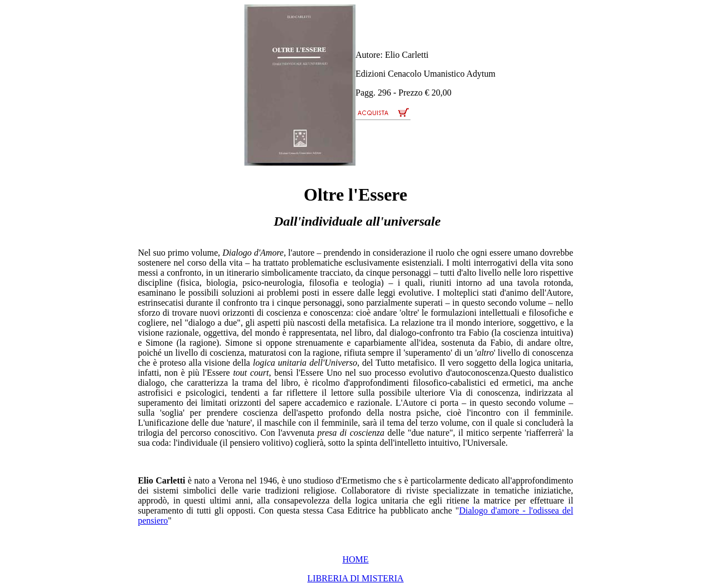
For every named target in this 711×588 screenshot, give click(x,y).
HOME (355, 559)
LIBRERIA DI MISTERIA (355, 578)
